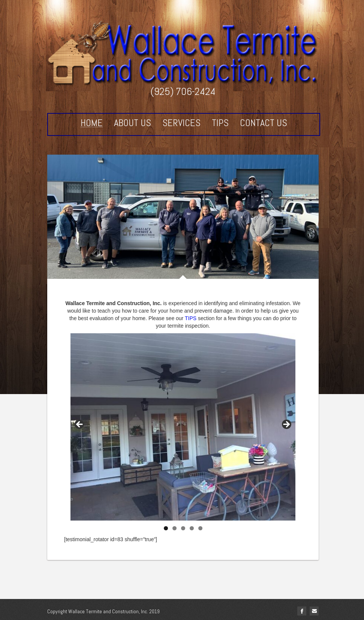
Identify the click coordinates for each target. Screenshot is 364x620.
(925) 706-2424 (183, 91)
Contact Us (264, 123)
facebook (302, 611)
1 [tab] (166, 528)
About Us (133, 123)
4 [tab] (192, 528)
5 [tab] (200, 528)
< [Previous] (80, 425)
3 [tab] (183, 528)
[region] (183, 427)
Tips (220, 123)
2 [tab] (175, 528)
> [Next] (286, 425)
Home (92, 123)
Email (314, 611)
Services (181, 123)
